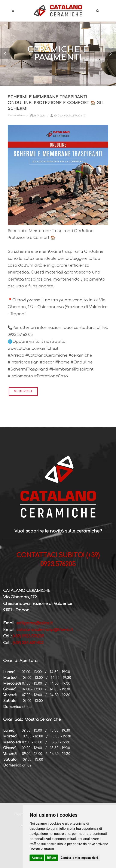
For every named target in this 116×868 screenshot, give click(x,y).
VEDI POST (23, 391)
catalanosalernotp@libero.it (45, 630)
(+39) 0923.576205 (28, 636)
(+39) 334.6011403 (28, 643)
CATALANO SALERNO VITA (68, 116)
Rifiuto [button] (52, 858)
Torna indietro (16, 115)
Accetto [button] (37, 858)
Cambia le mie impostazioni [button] (79, 858)
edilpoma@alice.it (35, 623)
